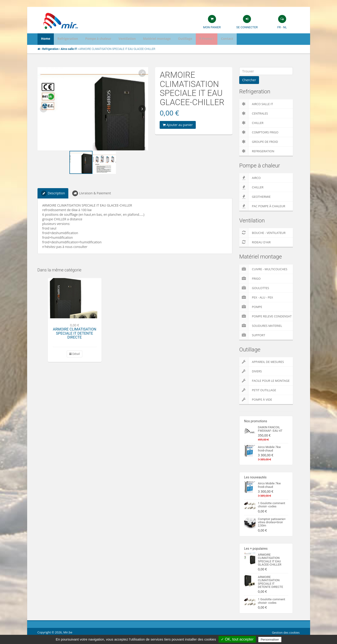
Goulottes (254, 288)
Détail (75, 354)
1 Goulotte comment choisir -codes (272, 505)
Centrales (254, 113)
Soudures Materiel (261, 326)
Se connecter (247, 27)
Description (53, 193)
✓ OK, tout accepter (237, 639)
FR (279, 27)
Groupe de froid (259, 142)
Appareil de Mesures (262, 362)
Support (252, 335)
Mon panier (212, 27)
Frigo (250, 279)
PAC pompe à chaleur (262, 206)
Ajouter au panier (178, 125)
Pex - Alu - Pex (256, 297)
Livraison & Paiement (92, 193)
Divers (251, 371)
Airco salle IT (256, 104)
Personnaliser (270, 640)
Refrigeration (257, 151)
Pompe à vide (256, 400)
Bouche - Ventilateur (262, 233)
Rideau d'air (255, 242)
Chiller (251, 123)
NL (285, 27)
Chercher (249, 80)
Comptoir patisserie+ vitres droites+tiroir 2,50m (272, 522)
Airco (250, 178)
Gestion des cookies (286, 632)
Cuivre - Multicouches (263, 269)
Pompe (251, 307)
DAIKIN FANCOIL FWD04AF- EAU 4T (270, 429)
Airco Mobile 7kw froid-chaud (269, 449)
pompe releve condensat (265, 316)
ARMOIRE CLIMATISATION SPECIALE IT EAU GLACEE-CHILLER (270, 560)
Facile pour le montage (264, 381)
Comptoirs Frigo (259, 132)
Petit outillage (258, 390)
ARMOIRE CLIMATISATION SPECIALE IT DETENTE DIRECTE (75, 333)
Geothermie (255, 197)
